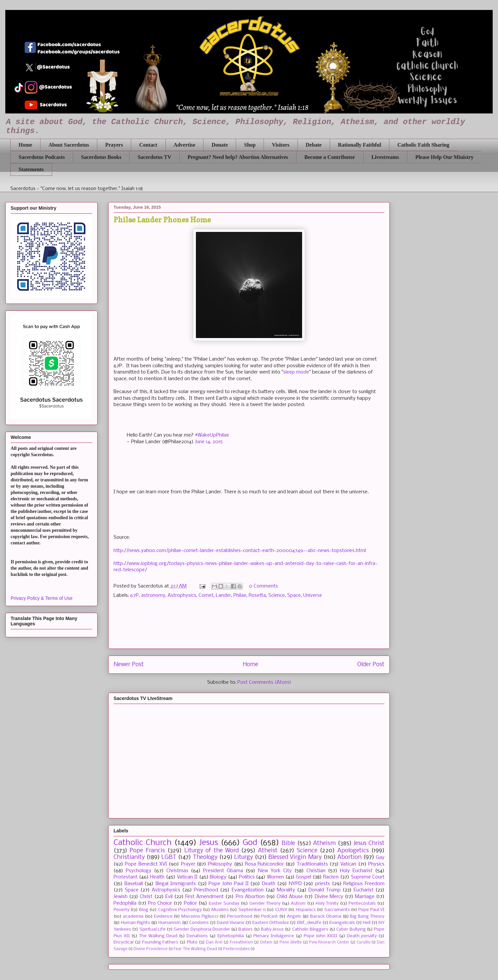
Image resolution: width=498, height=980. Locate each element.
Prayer (188, 864)
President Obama (223, 871)
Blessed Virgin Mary (295, 857)
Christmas (177, 871)
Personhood (240, 916)
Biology (218, 877)
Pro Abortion (250, 897)
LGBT (169, 857)
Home (25, 145)
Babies (246, 929)
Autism (298, 904)
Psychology (139, 871)
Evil (169, 897)
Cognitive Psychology (180, 910)
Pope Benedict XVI (146, 864)
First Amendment (205, 897)
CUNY (281, 910)
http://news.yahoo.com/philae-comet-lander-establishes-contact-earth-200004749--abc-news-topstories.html (240, 551)
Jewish (121, 897)
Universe (313, 595)
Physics (376, 864)
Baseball (134, 884)
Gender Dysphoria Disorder (202, 929)
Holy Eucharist (356, 871)
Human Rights (135, 923)
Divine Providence (151, 949)
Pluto (192, 942)
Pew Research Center (329, 943)
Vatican (348, 864)
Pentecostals (362, 904)
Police (190, 903)
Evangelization (248, 890)
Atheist (268, 851)
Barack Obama (326, 916)
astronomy (153, 595)
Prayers (114, 145)
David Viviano (231, 923)
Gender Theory (265, 904)
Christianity (129, 857)
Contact (148, 145)
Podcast (269, 916)
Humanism (169, 923)
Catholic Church (143, 843)
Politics (247, 877)
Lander (223, 595)
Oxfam (266, 943)
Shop (250, 145)
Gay (380, 858)
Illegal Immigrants (176, 884)
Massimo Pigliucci (200, 916)
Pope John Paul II (228, 884)
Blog (144, 910)
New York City (275, 871)
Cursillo (364, 943)
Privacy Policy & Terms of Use (41, 598)
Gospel (303, 877)
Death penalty (362, 936)
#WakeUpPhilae (212, 435)
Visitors (281, 145)
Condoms (199, 923)
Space (294, 595)
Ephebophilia (231, 936)
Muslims (220, 910)
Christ (146, 897)
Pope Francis (147, 851)
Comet (206, 595)
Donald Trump (325, 890)
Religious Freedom (364, 884)
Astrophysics (182, 595)
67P (134, 595)
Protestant (125, 877)
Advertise (185, 145)
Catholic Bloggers (310, 929)
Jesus (209, 843)
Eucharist (364, 890)
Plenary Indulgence (274, 936)
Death (269, 884)
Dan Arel (214, 943)
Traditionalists (312, 864)
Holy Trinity (327, 904)
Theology (205, 857)
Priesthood (206, 890)
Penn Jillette (291, 943)
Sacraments (337, 910)
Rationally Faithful (360, 145)
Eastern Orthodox (271, 923)
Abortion (349, 857)
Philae (240, 595)
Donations (197, 936)
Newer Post (129, 665)
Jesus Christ (369, 843)
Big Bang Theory (367, 916)
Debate (314, 145)
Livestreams (385, 157)
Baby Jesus (272, 929)
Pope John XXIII (321, 936)
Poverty (122, 910)
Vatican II (187, 877)
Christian (316, 871)
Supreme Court (368, 877)
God (250, 843)
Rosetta (257, 595)
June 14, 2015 (209, 442)
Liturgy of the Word (211, 851)
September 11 (252, 910)
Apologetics (353, 851)
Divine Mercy (329, 897)
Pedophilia (125, 903)
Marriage (365, 897)
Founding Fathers (160, 942)
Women (275, 877)
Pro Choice (160, 903)
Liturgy (244, 857)
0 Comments (263, 586)
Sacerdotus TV (154, 157)
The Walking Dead (158, 936)
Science (277, 595)
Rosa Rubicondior (264, 864)
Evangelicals (342, 923)
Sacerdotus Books (101, 157)
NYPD (295, 884)
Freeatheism (241, 943)
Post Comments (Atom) (264, 682)
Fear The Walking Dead (195, 949)
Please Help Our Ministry (444, 157)
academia (133, 916)
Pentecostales (236, 949)
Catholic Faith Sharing (423, 145)
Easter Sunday (224, 904)
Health (157, 877)
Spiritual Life (153, 929)
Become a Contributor (330, 157)
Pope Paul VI (371, 910)
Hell (367, 923)
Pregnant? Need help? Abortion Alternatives (238, 157)
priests (323, 884)
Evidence (163, 916)
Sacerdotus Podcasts (42, 157)
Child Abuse (290, 897)
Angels (294, 916)
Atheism (324, 843)
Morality (286, 890)
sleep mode (296, 372)
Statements (31, 169)
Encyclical (124, 942)
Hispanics (306, 910)
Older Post (371, 665)
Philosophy (220, 864)
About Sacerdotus (69, 145)
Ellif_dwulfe (309, 923)
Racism (331, 877)
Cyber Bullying (351, 929)
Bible (288, 843)
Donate (220, 145)
